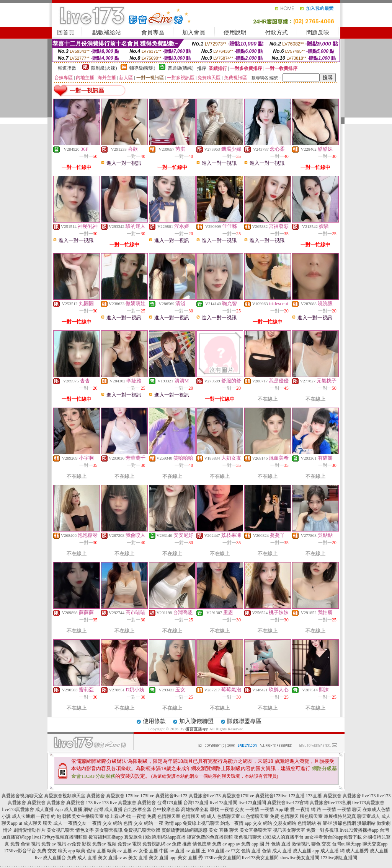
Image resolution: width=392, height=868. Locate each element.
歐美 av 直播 (120, 851)
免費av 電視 (129, 844)
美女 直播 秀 (190, 858)
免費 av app (223, 844)
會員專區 (153, 33)
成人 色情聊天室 (223, 816)
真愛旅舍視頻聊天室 (22, 796)
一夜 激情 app (168, 823)
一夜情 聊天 (349, 809)
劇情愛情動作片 (29, 830)
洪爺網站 (366, 823)
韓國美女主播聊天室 (83, 816)
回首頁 (66, 33)
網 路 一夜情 (323, 809)
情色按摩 (202, 844)
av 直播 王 (196, 851)
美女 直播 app (163, 858)
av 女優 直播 (146, 851)
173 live (93, 803)
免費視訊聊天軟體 (142, 830)
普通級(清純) (181, 68)
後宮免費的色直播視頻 (210, 837)
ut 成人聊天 (30, 823)
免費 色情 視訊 (25, 844)
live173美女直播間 (260, 858)
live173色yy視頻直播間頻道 (60, 837)
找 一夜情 (136, 816)
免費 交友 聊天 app (56, 851)
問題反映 (318, 33)
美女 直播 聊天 (224, 830)
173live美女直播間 (222, 858)
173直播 (297, 796)
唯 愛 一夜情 (297, 809)
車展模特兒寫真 (340, 816)
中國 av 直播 (172, 851)
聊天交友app (375, 844)
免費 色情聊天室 (164, 816)
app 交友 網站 (258, 823)
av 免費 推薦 (179, 844)
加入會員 (194, 33)
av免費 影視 (79, 844)
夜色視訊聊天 (248, 837)
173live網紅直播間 (339, 858)
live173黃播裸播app (359, 830)
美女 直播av (110, 858)
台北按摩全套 (137, 809)
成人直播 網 (332, 851)
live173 (369, 796)
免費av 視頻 (104, 844)
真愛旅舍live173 (171, 796)
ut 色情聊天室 (255, 816)
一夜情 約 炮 (49, 816)
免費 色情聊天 (284, 816)
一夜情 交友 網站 (105, 823)
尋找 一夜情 (222, 809)
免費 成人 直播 (82, 858)
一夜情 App (272, 809)
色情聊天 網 (194, 816)
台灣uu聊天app (347, 844)
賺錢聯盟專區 (244, 721)
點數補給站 (107, 33)
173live (132, 796)
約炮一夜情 (232, 823)
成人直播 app (306, 851)
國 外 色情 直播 (275, 844)
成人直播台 (54, 858)
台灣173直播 (170, 803)
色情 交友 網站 (138, 823)
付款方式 (276, 33)
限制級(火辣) (104, 68)
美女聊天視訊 (109, 830)
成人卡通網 (23, 816)
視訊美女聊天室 (289, 830)
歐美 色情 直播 (91, 851)
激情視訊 (301, 844)
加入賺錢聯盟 (196, 721)
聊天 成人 (53, 823)
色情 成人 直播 (277, 851)
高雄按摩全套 (195, 809)
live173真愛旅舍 (368, 803)
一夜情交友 (75, 823)
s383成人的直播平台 (283, 837)
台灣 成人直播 (108, 809)
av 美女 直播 (135, 858)
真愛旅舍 (96, 796)
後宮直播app (197, 729)
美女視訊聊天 (60, 830)
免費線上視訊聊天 (201, 823)
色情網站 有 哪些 (315, 823)
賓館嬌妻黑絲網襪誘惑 (185, 830)
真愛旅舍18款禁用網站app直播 (155, 837)
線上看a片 (115, 816)
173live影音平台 (20, 851)
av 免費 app (247, 844)
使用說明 (235, 33)
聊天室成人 (369, 816)
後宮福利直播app (105, 837)
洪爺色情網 (345, 823)
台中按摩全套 (166, 809)
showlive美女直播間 (300, 858)
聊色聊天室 (311, 816)
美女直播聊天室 (256, 830)
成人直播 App (49, 809)
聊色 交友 (321, 844)
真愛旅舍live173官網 (288, 803)
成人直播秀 (357, 851)
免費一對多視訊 (322, 830)
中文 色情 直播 (246, 851)
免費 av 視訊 (54, 844)
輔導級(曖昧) (142, 68)
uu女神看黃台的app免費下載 (333, 837)
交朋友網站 (285, 823)
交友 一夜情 (247, 809)
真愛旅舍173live (238, 796)
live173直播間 (224, 803)
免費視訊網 (154, 844)
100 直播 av (218, 851)
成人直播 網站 (78, 809)
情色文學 (85, 830)
